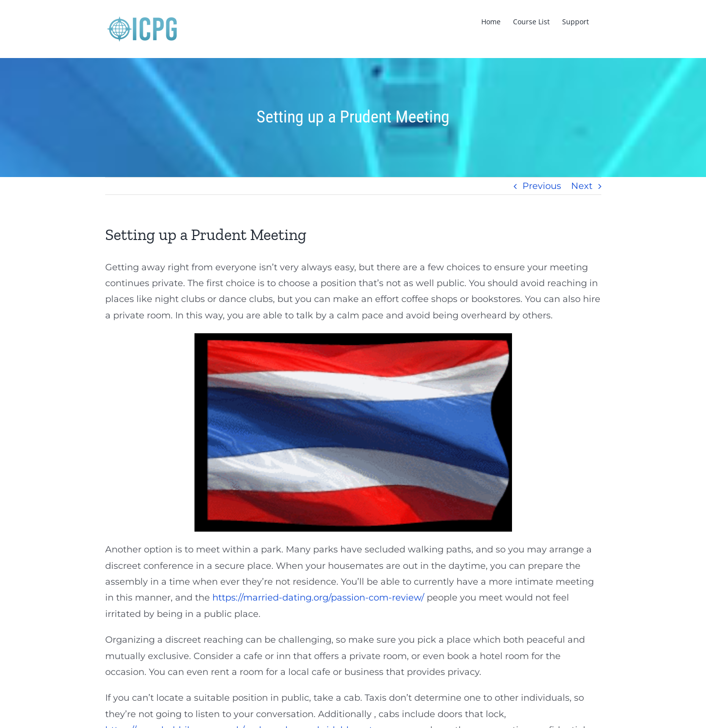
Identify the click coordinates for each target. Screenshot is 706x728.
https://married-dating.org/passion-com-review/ (318, 598)
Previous (542, 186)
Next (582, 186)
